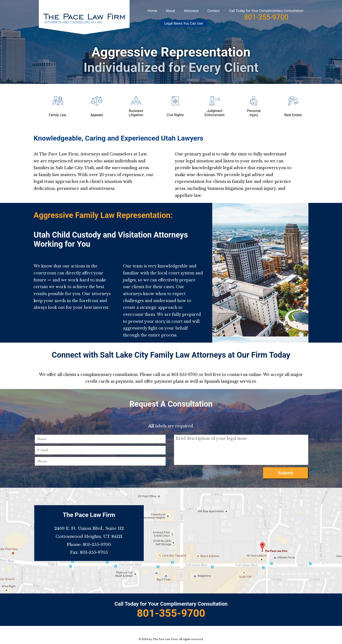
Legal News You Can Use (184, 23)
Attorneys (191, 11)
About (170, 11)
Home (152, 11)
